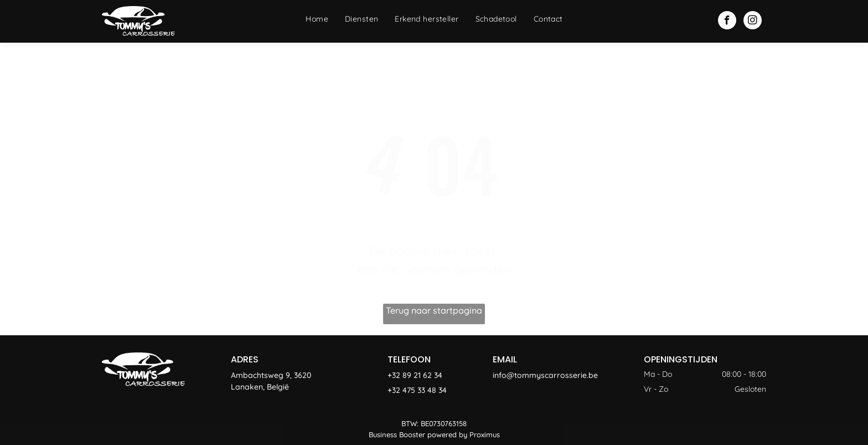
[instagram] (753, 22)
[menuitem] (317, 19)
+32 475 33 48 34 (417, 390)
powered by (447, 434)
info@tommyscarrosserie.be (545, 375)
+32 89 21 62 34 (415, 375)
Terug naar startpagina (434, 310)
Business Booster (397, 434)
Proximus (485, 434)
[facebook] (727, 22)
